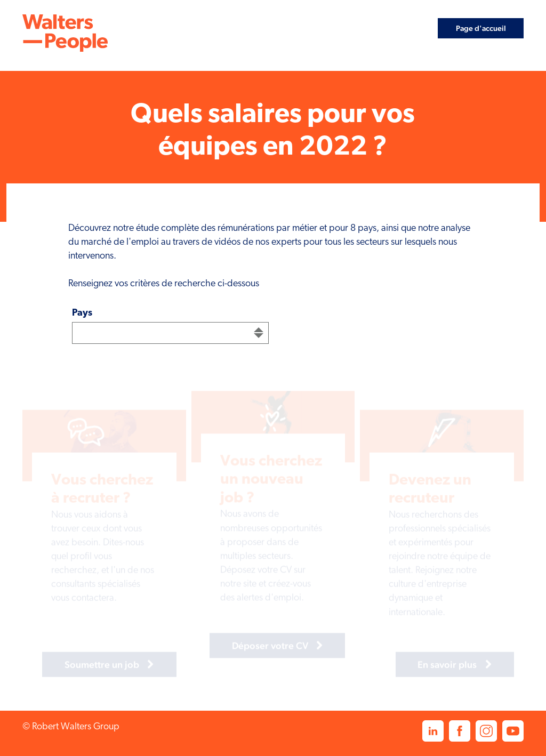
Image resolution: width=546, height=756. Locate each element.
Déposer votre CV (259, 644)
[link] (65, 33)
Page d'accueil (481, 28)
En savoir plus (436, 665)
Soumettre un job (91, 665)
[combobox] (170, 333)
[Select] (170, 333)
